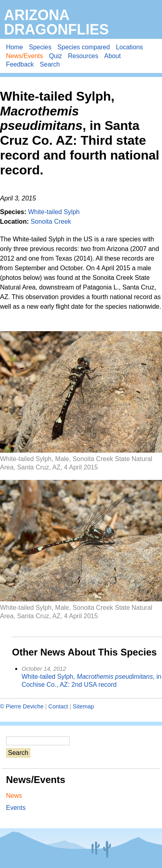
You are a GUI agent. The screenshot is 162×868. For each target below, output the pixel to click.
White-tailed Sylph (54, 212)
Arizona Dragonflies (56, 22)
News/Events (24, 56)
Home (14, 47)
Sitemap (83, 706)
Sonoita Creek (51, 222)
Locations (130, 47)
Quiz (55, 56)
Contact (58, 706)
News (14, 796)
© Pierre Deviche (22, 706)
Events (16, 808)
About (113, 56)
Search (50, 64)
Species (40, 47)
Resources (83, 56)
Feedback (20, 64)
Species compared (84, 47)
